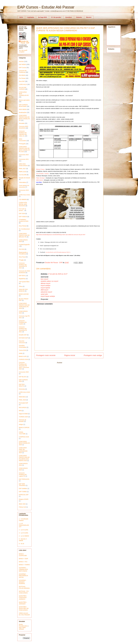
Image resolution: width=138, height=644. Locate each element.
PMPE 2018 (22, 172)
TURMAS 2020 (23, 417)
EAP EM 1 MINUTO (22, 385)
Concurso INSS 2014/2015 (23, 127)
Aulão (21, 353)
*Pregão (21, 260)
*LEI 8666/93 (23, 199)
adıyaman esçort (46, 292)
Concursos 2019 (24, 190)
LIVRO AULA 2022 (24, 392)
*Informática (22, 182)
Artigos (21, 424)
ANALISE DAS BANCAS (23, 290)
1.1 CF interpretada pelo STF (24, 525)
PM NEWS (22, 75)
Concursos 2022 (24, 155)
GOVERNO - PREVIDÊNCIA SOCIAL (23, 576)
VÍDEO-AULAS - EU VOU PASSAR (24, 614)
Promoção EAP (23, 403)
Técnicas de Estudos (22, 421)
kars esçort (44, 279)
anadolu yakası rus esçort (49, 281)
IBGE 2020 (22, 504)
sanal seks (44, 294)
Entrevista (22, 389)
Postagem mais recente (46, 355)
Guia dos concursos (22, 342)
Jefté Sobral (39, 180)
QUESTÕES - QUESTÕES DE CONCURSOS (24, 608)
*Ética (21, 286)
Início (21, 17)
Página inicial (70, 355)
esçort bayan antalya (48, 296)
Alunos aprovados (24, 100)
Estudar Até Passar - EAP (25, 42)
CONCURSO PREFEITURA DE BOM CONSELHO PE (24, 118)
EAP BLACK (23, 377)
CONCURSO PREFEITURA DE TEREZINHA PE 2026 (24, 306)
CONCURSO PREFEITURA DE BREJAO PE (24, 235)
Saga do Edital (23, 414)
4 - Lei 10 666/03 (24, 536)
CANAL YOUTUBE (22, 433)
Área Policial (23, 226)
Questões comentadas (23, 346)
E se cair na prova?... (22, 210)
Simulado (22, 123)
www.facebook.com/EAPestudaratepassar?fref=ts (58, 252)
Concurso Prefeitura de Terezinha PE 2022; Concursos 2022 (24, 366)
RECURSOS (23, 408)
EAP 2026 (22, 214)
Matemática (22, 397)
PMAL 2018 (22, 400)
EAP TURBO (23, 492)
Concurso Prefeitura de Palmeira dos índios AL (23, 134)
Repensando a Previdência (23, 253)
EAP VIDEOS (23, 217)
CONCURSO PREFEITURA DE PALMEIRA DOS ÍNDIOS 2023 (24, 458)
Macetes (89, 17)
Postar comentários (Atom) (72, 363)
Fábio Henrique (40, 178)
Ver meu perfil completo (23, 51)
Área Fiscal (22, 257)
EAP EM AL (22, 276)
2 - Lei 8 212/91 (24, 530)
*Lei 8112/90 (23, 175)
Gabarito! (79, 17)
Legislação (31, 17)
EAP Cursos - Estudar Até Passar (46, 7)
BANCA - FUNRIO (24, 565)
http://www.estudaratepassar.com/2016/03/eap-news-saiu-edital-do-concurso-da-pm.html (61, 235)
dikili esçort (45, 290)
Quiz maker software (22, 628)
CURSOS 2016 (23, 359)
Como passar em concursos (24, 186)
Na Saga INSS (43, 17)
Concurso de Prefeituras (23, 71)
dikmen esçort (46, 283)
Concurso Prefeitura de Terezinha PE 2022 (23, 265)
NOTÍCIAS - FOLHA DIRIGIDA (24, 587)
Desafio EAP (23, 335)
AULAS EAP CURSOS (23, 88)
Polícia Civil (22, 507)
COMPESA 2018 (24, 437)
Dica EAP (22, 81)
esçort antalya (46, 286)
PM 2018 (22, 249)
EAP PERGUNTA (24, 479)
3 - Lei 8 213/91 (24, 533)
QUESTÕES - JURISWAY (23, 603)
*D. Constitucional (24, 229)
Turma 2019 (22, 350)
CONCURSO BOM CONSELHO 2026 (24, 443)
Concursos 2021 (24, 159)
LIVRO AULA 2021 (24, 195)
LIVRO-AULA (23, 84)
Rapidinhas (22, 279)
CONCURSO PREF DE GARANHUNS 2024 (23, 450)
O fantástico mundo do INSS (24, 220)
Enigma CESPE (24, 499)
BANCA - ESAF (23, 559)
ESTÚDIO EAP (23, 338)
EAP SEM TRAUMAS (22, 485)
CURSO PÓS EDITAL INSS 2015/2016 (23, 204)
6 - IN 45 (21, 544)
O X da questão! (56, 17)
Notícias (21, 61)
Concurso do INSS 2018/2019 (24, 272)
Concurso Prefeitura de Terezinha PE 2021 (23, 329)
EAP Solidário (23, 488)
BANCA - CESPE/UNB (23, 555)
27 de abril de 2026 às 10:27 (58, 274)
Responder (44, 299)
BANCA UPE (23, 356)
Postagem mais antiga (93, 355)
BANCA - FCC (23, 562)
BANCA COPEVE (24, 428)
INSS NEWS (23, 109)
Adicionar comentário (45, 304)
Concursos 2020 (24, 372)
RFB (20, 411)
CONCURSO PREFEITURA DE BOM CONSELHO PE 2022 (24, 149)
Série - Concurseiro (22, 140)
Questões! (69, 17)
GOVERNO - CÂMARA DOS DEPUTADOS (23, 569)
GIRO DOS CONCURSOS (23, 165)
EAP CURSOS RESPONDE (23, 106)
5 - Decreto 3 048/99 (23, 540)
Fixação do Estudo (24, 178)
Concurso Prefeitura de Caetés (23, 322)
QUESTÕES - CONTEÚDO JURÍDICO (23, 598)
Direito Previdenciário (23, 625)
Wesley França (40, 169)
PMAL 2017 (22, 169)
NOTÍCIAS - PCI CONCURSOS (24, 592)
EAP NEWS (22, 64)
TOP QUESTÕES (24, 282)
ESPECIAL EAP (24, 495)
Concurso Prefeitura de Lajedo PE (23, 475)
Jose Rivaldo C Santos (42, 174)
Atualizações (23, 112)
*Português (22, 144)
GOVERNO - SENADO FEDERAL (23, 582)
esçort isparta (45, 288)
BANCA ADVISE (24, 294)
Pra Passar (22, 78)
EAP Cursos (23, 68)
